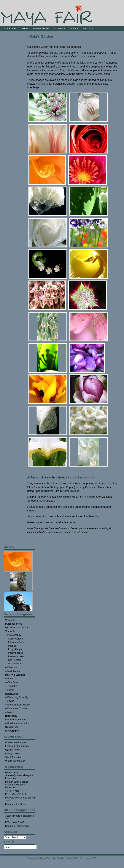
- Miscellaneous (15, 664)
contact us (42, 84)
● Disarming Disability (17, 697)
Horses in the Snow (16, 804)
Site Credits (58, 858)
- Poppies (12, 646)
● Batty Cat (11, 679)
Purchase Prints (14, 624)
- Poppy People (15, 649)
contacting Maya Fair (82, 478)
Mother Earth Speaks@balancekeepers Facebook (19, 775)
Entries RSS (72, 858)
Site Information (14, 757)
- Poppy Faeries (15, 653)
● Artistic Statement (16, 720)
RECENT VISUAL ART (17, 627)
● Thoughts (11, 686)
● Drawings (11, 667)
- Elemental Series (16, 642)
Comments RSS (88, 858)
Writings (74, 28)
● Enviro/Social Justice (17, 705)
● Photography (13, 635)
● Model (10, 712)
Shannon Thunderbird (17, 826)
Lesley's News (13, 753)
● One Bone (12, 682)
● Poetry (10, 690)
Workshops (59, 28)
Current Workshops (16, 742)
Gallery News (12, 750)
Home (25, 28)
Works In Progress (15, 761)
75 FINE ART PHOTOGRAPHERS (16, 793)
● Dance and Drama (16, 708)
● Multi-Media (13, 671)
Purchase (88, 28)
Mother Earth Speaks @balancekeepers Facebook (17, 785)
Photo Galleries (41, 28)
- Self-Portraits (14, 660)
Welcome (10, 620)
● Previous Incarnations (18, 723)
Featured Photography (17, 746)
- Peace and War (15, 656)
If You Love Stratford (16, 822)
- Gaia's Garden (15, 639)
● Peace (10, 701)
